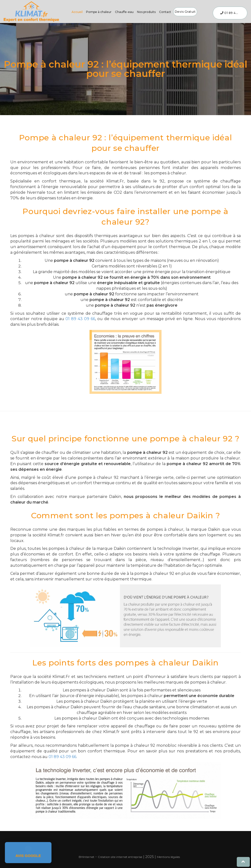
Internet (87, 857)
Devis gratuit (185, 12)
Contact (165, 12)
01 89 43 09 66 (234, 13)
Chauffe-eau (124, 12)
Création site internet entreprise (120, 857)
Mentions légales (168, 857)
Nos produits (146, 12)
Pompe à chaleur (99, 12)
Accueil (77, 12)
